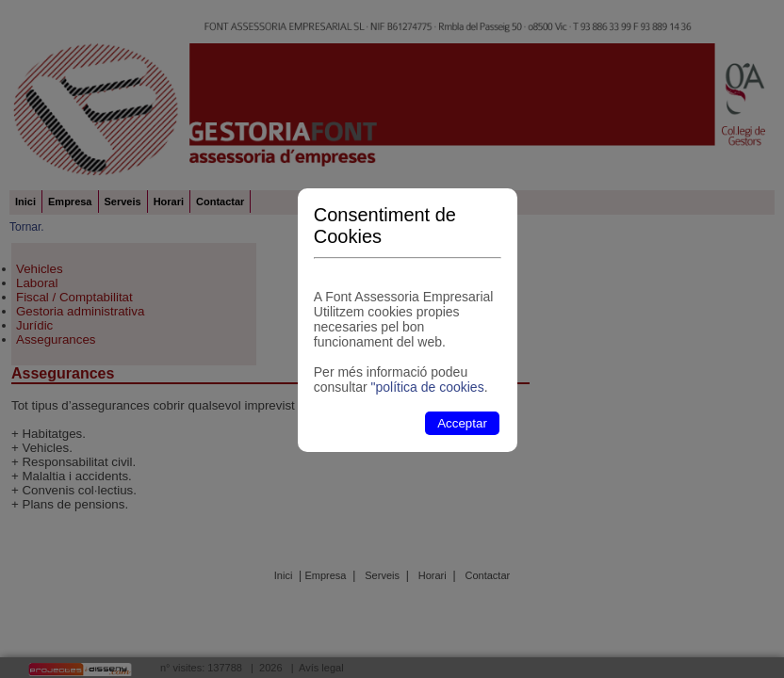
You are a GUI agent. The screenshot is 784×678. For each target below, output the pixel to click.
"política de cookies (427, 387)
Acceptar (462, 423)
